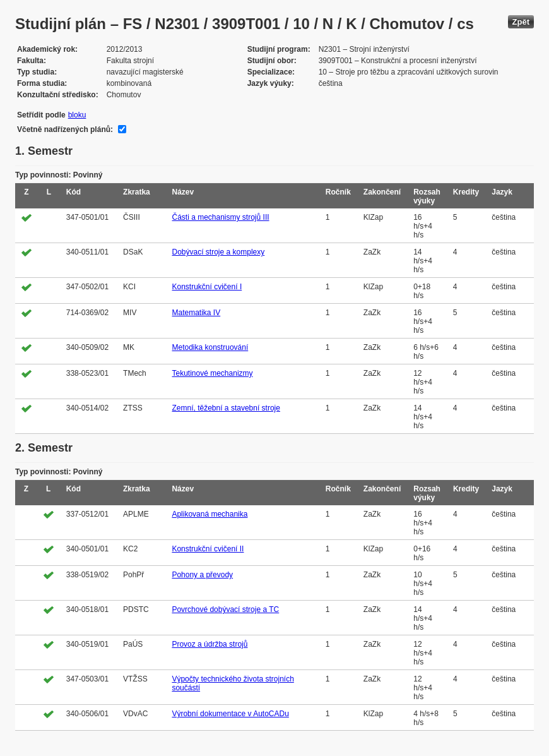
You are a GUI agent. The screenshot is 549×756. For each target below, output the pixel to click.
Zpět (521, 22)
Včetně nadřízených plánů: (65, 129)
